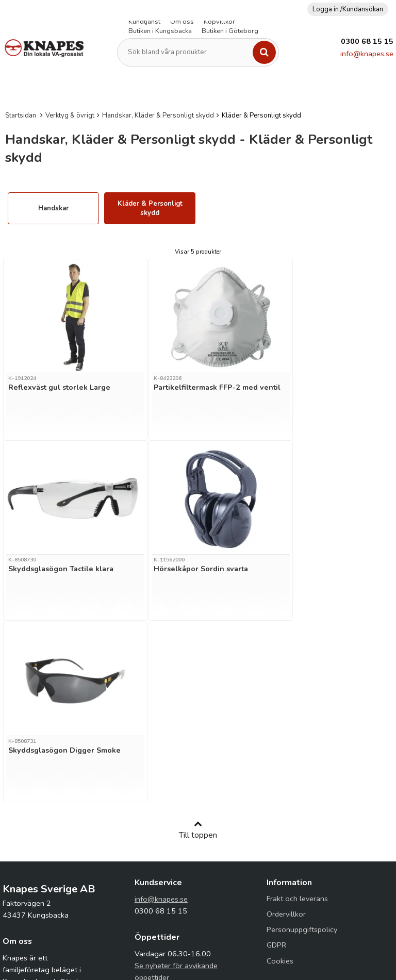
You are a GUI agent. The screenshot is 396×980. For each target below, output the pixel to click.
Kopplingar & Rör (273, 89)
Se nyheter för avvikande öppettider (176, 790)
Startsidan (21, 115)
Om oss (182, 22)
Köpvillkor (219, 22)
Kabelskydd (223, 89)
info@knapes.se (367, 54)
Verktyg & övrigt (70, 115)
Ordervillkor (286, 733)
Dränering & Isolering (101, 89)
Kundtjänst (144, 22)
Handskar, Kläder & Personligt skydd (158, 115)
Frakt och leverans (297, 717)
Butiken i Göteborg (230, 31)
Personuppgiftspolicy (302, 748)
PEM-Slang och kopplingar (345, 89)
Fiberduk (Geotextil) (169, 89)
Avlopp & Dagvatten (32, 89)
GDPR (276, 763)
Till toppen (198, 649)
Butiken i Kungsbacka (160, 31)
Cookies (280, 779)
